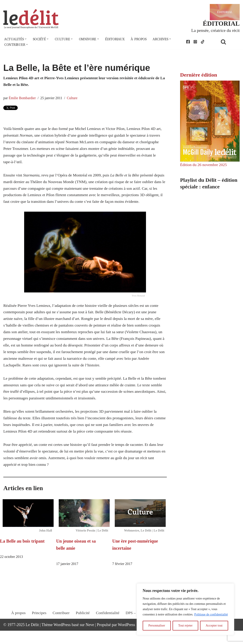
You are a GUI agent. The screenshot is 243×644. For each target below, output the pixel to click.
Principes (38, 630)
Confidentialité (107, 630)
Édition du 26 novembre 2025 (204, 165)
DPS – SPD (135, 630)
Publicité (82, 630)
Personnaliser (157, 626)
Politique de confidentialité (211, 614)
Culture (73, 99)
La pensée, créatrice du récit (215, 31)
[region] (185, 609)
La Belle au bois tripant (22, 554)
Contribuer (60, 630)
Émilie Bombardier (23, 99)
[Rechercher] (229, 42)
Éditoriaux (117, 39)
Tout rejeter (185, 626)
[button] (26, 39)
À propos (142, 39)
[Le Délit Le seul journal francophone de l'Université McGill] (31, 19)
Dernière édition (199, 75)
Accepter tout (214, 626)
